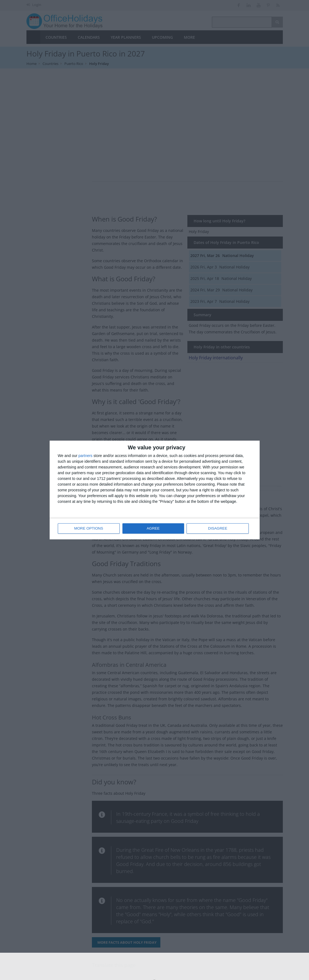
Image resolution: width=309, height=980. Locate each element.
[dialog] (155, 490)
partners (85, 456)
